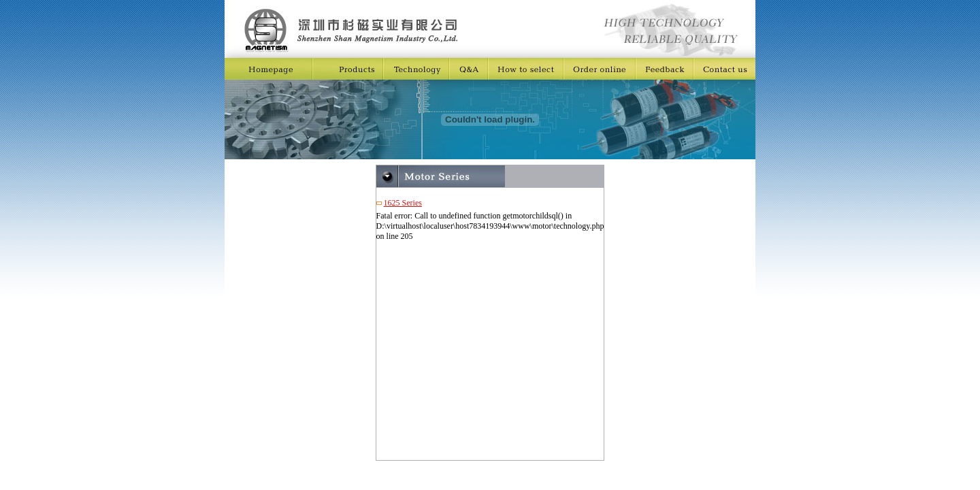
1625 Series (403, 203)
